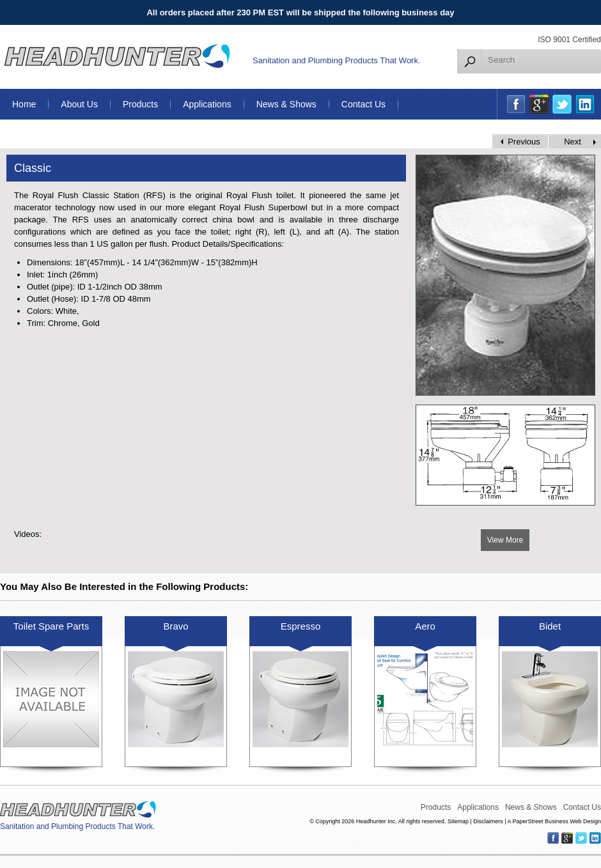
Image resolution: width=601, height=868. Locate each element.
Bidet (550, 626)
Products (140, 104)
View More (505, 540)
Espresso (301, 626)
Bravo (176, 626)
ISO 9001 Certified (569, 40)
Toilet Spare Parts (51, 626)
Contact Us (363, 104)
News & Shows (286, 104)
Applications (207, 104)
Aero (425, 626)
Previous (524, 142)
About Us (79, 104)
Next (573, 142)
